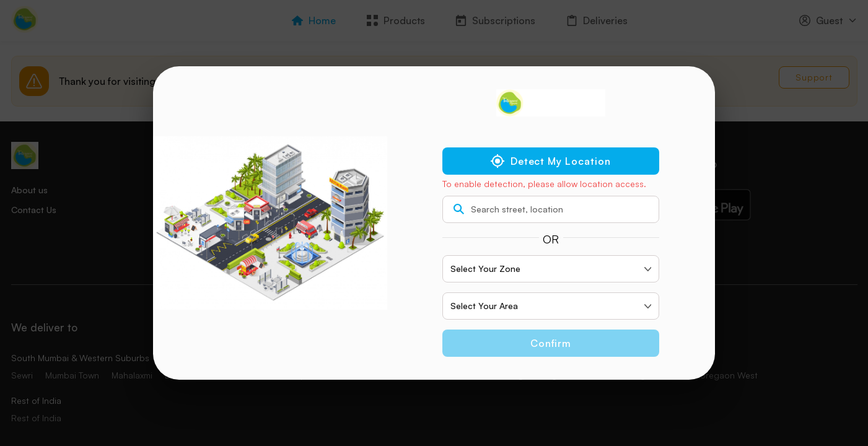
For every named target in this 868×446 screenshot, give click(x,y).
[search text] (551, 209)
